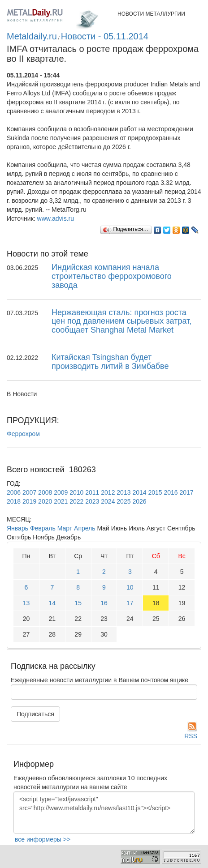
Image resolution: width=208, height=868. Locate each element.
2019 (29, 501)
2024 (108, 501)
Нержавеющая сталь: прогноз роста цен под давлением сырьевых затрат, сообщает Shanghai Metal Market (121, 321)
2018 (14, 501)
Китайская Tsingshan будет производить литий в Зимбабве (110, 362)
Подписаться (35, 714)
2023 (92, 501)
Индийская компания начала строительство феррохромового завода (112, 276)
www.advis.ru (56, 218)
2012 (108, 492)
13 (26, 603)
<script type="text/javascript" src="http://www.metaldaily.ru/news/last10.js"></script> (104, 812)
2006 (14, 492)
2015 (155, 492)
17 (130, 603)
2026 (139, 501)
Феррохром (23, 434)
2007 (29, 492)
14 (52, 603)
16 (104, 603)
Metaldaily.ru (32, 36)
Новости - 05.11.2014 (105, 36)
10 (130, 587)
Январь (17, 528)
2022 (76, 501)
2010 (76, 492)
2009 (61, 492)
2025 (123, 501)
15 (78, 603)
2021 (61, 501)
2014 (139, 492)
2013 (123, 492)
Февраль (43, 528)
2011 (92, 492)
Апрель (85, 528)
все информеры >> (43, 839)
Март (65, 528)
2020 (45, 501)
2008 (45, 492)
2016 (171, 492)
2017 (187, 492)
